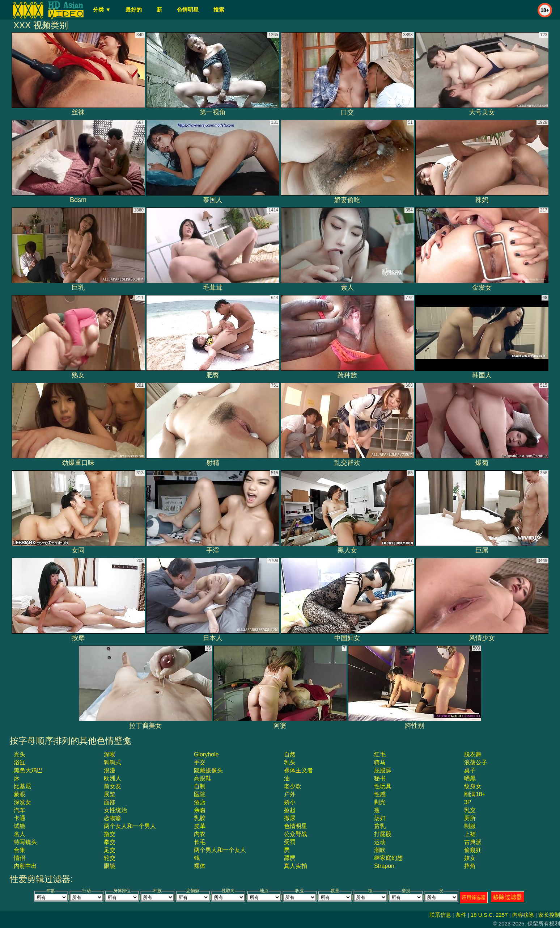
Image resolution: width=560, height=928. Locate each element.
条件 (461, 915)
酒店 (200, 802)
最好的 (134, 10)
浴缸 (20, 762)
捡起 (290, 810)
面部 (110, 802)
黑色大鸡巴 (28, 770)
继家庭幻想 (389, 858)
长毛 (200, 842)
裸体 (200, 866)
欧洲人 (113, 778)
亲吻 (200, 810)
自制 (200, 786)
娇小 (290, 802)
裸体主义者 (298, 770)
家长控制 (549, 915)
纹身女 (473, 786)
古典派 (473, 842)
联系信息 (440, 915)
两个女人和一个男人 (130, 826)
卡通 (20, 818)
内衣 (200, 834)
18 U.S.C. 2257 (489, 915)
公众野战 (296, 834)
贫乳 (380, 826)
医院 (200, 794)
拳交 (110, 842)
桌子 (470, 770)
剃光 (380, 802)
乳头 (290, 762)
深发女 (22, 802)
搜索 (219, 10)
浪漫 (110, 770)
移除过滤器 (508, 897)
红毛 (380, 754)
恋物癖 (113, 818)
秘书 (380, 778)
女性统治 (115, 810)
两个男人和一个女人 (220, 850)
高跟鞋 (203, 778)
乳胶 (200, 818)
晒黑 (470, 778)
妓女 (470, 858)
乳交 (470, 810)
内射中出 (25, 866)
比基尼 (22, 786)
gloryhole (206, 754)
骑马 (380, 762)
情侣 (20, 858)
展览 (110, 794)
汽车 (20, 810)
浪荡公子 (476, 762)
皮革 (200, 826)
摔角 (470, 866)
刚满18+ (475, 794)
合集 (20, 850)
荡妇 (380, 818)
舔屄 (290, 858)
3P (468, 802)
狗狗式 (113, 762)
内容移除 (523, 915)
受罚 (290, 842)
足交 (110, 850)
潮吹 (380, 850)
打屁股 (383, 834)
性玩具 (383, 786)
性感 (380, 794)
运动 (380, 842)
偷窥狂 (473, 850)
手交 (200, 762)
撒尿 (290, 818)
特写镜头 (25, 842)
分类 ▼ (102, 10)
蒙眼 (20, 794)
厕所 (470, 818)
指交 (110, 834)
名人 (20, 834)
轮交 (110, 858)
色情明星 (188, 10)
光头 (20, 754)
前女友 (113, 786)
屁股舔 (383, 770)
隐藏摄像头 (208, 770)
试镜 (20, 826)
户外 (290, 794)
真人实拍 (296, 866)
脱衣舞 (473, 754)
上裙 (470, 834)
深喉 (110, 754)
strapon (384, 866)
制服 (470, 826)
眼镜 (110, 866)
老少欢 (293, 786)
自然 (290, 754)
